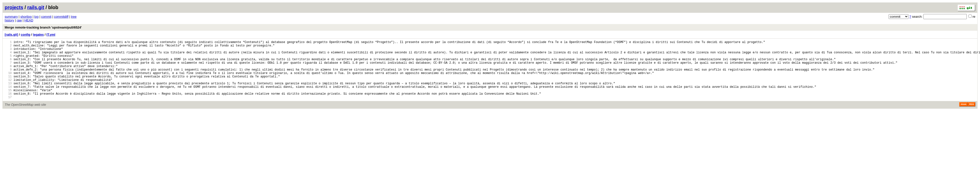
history (9, 20)
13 (8, 93)
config (26, 35)
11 (8, 84)
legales (38, 35)
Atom (963, 117)
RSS (972, 117)
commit (46, 17)
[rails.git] (11, 35)
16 (8, 105)
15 (8, 101)
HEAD (29, 20)
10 (8, 80)
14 (8, 97)
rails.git (36, 7)
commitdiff (61, 17)
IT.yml (51, 35)
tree (74, 17)
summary (11, 17)
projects (14, 7)
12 (8, 89)
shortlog (26, 17)
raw (19, 20)
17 (8, 110)
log (36, 17)
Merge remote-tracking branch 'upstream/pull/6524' (43, 27)
